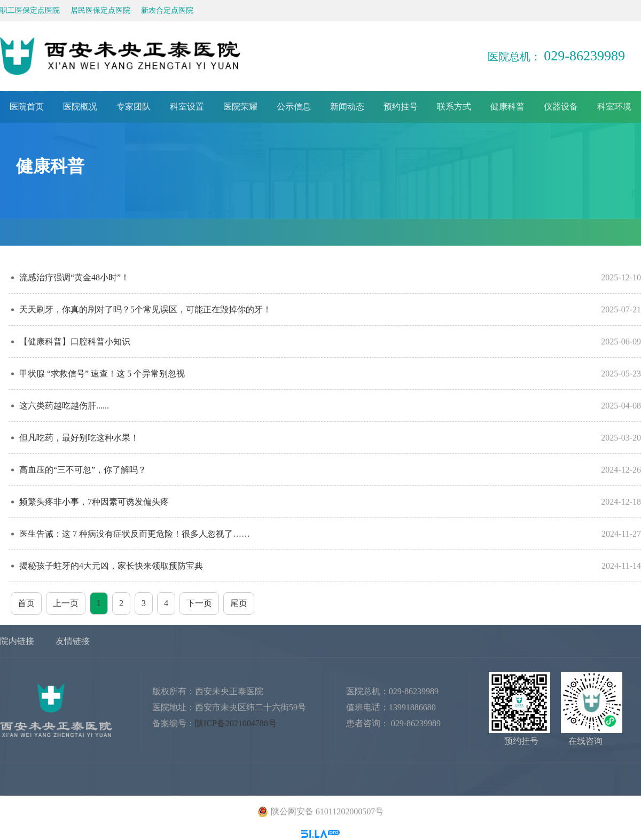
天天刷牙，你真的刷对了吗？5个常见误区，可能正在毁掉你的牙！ (330, 309)
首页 (26, 603)
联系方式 (454, 107)
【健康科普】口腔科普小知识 (330, 342)
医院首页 (27, 107)
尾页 (239, 603)
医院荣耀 (240, 107)
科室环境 (614, 107)
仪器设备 (561, 107)
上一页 (66, 603)
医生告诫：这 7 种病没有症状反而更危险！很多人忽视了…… (330, 534)
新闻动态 (347, 107)
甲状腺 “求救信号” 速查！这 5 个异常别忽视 (330, 374)
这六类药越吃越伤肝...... (330, 406)
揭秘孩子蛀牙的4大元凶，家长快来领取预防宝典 (330, 566)
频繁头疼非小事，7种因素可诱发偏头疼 (330, 502)
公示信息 (294, 107)
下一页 (199, 603)
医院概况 (80, 107)
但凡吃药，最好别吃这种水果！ (330, 438)
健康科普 (507, 107)
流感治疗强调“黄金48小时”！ (330, 277)
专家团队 (134, 107)
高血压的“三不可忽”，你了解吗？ (330, 470)
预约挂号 (401, 107)
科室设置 (187, 107)
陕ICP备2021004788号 (236, 723)
